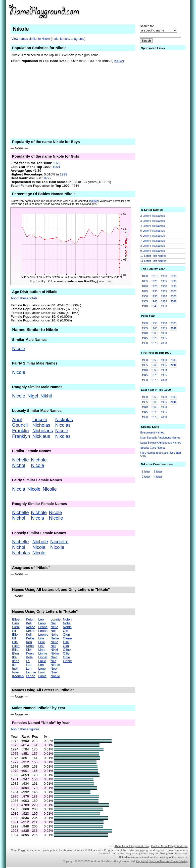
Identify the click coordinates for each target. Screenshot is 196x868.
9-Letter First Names (153, 251)
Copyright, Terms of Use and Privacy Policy (162, 861)
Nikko (55, 653)
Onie (66, 657)
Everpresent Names (152, 432)
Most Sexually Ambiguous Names (160, 438)
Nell (53, 631)
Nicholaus (43, 431)
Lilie (41, 638)
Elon (15, 653)
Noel (54, 672)
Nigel (33, 396)
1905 (145, 301)
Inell (15, 668)
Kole (29, 657)
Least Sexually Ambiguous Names (161, 443)
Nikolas (63, 436)
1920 (154, 281)
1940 (154, 301)
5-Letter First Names (153, 231)
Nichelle (20, 460)
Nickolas (64, 420)
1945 (154, 306)
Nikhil (46, 396)
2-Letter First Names (153, 216)
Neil (53, 623)
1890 (145, 286)
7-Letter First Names (153, 241)
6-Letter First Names (153, 236)
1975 (164, 301)
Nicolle (50, 489)
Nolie (67, 623)
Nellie (55, 638)
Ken (29, 642)
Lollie (42, 661)
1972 (57, 163)
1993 (64, 174)
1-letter (146, 472)
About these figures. (26, 729)
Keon (30, 646)
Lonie (42, 676)
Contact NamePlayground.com (169, 846)
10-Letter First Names (153, 256)
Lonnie (56, 619)
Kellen (31, 631)
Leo (41, 619)
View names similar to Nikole (31, 39)
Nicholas (41, 425)
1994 (56, 167)
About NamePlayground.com (131, 846)
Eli (14, 631)
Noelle (55, 676)
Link (41, 646)
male (55, 39)
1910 (145, 306)
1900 (145, 296)
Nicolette (59, 542)
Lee (29, 665)
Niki (53, 646)
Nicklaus (41, 436)
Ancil (17, 420)
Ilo (14, 665)
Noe (54, 668)
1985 (173, 276)
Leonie (43, 635)
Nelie (54, 627)
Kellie (30, 638)
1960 (164, 286)
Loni (41, 672)
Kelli (29, 635)
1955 (164, 281)
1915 (154, 276)
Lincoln (40, 420)
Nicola (19, 489)
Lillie (42, 642)
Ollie (66, 653)
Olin (66, 646)
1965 (164, 291)
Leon (42, 623)
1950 (164, 276)
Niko (54, 657)
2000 (173, 291)
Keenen (18, 676)
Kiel (29, 650)
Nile (53, 661)
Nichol (19, 465)
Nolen (67, 619)
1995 (173, 286)
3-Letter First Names (153, 221)
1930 (154, 291)
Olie (66, 642)
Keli (29, 623)
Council (20, 425)
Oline (67, 650)
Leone (43, 627)
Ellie (15, 650)
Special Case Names (153, 448)
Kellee (31, 627)
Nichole (39, 460)
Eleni (16, 627)
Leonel (43, 631)
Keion (30, 619)
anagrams (78, 39)
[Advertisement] (149, 11)
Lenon (31, 676)
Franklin (20, 431)
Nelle (54, 635)
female (65, 39)
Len (29, 668)
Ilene (16, 661)
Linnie (43, 653)
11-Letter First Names (153, 261)
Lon (41, 665)
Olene (67, 638)
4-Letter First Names (153, 226)
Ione (15, 672)
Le (28, 661)
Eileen (17, 619)
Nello (54, 642)
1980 (164, 306)
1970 (164, 296)
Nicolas (63, 425)
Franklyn (21, 436)
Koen (30, 653)
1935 (154, 296)
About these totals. (24, 298)
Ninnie (55, 665)
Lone (42, 668)
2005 (173, 296)
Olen (66, 635)
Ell (14, 638)
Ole (65, 631)
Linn (41, 650)
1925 (154, 286)
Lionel (43, 657)
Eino (15, 623)
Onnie (67, 661)
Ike (14, 657)
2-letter (146, 477)
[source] (119, 61)
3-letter (158, 472)
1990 (173, 281)
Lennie (31, 672)
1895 (145, 291)
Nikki (54, 650)
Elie (15, 635)
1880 (145, 276)
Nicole (19, 349)
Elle (15, 642)
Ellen (16, 646)
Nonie (67, 627)
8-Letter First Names (153, 246)
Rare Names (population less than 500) (161, 455)
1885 (145, 281)
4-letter (158, 477)
